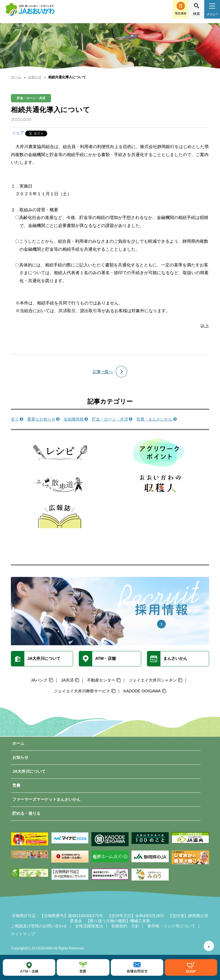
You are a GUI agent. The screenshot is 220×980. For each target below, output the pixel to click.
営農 (16, 785)
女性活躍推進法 (89, 926)
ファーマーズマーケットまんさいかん (46, 799)
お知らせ (35, 77)
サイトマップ (23, 934)
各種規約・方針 (125, 926)
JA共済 (67, 680)
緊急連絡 (181, 13)
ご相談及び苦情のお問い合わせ (39, 926)
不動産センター (101, 680)
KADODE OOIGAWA (142, 691)
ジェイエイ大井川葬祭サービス (82, 691)
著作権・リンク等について (171, 926)
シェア (18, 133)
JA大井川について (29, 771)
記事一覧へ (103, 372)
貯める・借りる (26, 813)
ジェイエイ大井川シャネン (153, 680)
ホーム (16, 77)
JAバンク (39, 680)
